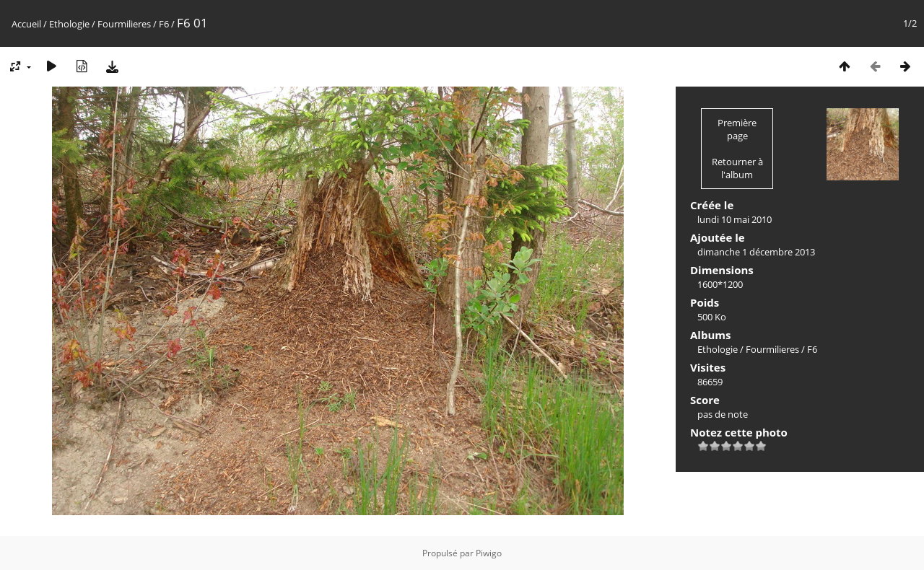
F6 (164, 24)
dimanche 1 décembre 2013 (756, 252)
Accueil (26, 24)
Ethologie (69, 24)
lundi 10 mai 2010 (735, 219)
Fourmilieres (124, 24)
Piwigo (489, 553)
